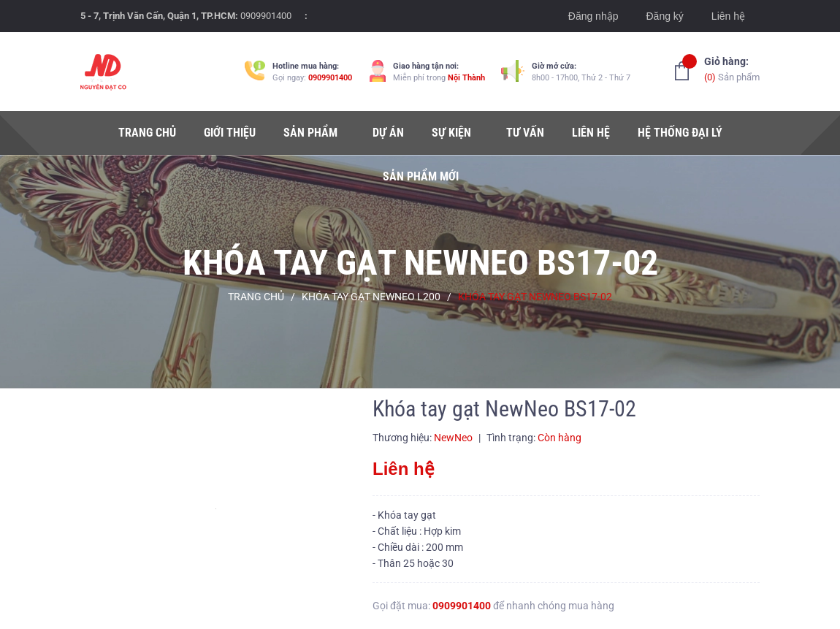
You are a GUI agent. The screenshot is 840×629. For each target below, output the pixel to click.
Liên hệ (728, 16)
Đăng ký (664, 16)
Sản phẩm (732, 68)
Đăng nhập (593, 16)
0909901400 (266, 16)
